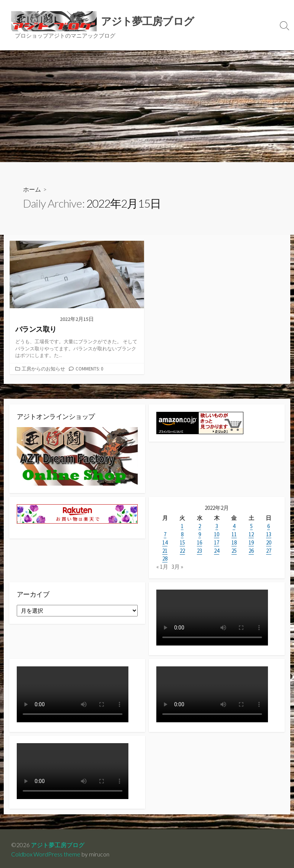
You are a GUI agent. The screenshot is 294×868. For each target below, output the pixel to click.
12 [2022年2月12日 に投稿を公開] (251, 535)
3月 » (177, 566)
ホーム (32, 190)
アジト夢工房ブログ (58, 843)
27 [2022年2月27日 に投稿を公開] (269, 550)
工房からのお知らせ (43, 369)
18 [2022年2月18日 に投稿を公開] (234, 542)
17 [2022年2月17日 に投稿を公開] (217, 542)
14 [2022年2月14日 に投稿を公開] (165, 542)
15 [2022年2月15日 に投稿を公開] (182, 542)
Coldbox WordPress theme (46, 852)
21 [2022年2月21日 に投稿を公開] (165, 550)
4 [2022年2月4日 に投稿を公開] (234, 527)
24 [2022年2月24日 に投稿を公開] (217, 550)
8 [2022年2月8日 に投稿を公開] (182, 535)
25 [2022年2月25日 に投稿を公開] (234, 550)
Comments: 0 (89, 369)
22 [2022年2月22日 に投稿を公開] (182, 550)
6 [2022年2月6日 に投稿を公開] (269, 527)
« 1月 (162, 566)
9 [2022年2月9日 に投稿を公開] (200, 535)
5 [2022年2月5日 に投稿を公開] (251, 527)
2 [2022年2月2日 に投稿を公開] (200, 527)
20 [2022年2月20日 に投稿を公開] (269, 542)
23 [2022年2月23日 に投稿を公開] (199, 550)
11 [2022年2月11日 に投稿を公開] (234, 535)
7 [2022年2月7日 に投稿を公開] (165, 535)
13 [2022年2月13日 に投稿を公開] (269, 535)
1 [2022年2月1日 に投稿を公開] (182, 527)
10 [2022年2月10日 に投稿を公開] (217, 535)
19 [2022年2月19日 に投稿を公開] (251, 542)
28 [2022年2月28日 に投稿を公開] (165, 558)
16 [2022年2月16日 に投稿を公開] (199, 542)
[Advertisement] (147, 106)
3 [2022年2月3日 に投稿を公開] (217, 527)
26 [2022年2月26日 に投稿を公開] (251, 550)
